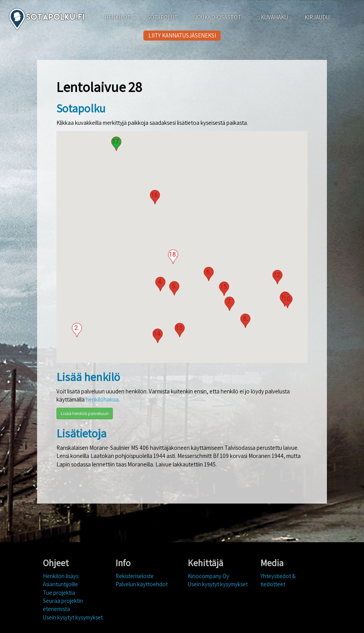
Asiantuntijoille (60, 584)
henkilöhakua (102, 399)
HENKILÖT (117, 17)
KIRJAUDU (317, 17)
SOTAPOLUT (162, 17)
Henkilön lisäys (61, 576)
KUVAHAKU (273, 17)
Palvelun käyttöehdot (142, 584)
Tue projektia (59, 593)
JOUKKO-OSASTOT (218, 17)
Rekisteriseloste (135, 576)
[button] (77, 330)
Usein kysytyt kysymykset (73, 617)
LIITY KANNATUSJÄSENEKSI (182, 35)
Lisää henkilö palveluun (85, 413)
